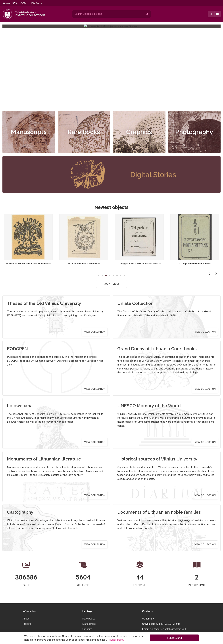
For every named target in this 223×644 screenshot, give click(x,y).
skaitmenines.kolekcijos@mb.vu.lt (168, 629)
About (24, 3)
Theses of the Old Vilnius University (44, 303)
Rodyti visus (112, 284)
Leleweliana (20, 406)
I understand (174, 638)
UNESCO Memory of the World (149, 406)
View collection (95, 332)
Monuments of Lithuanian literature (44, 459)
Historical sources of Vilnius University (157, 459)
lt (211, 14)
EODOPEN (17, 349)
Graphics (139, 132)
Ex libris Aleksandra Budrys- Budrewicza (84, 264)
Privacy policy (116, 640)
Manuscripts (29, 132)
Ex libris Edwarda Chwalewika (139, 264)
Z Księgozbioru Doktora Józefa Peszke (195, 264)
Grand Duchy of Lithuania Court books (157, 349)
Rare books (84, 132)
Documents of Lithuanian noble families (159, 512)
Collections (10, 3)
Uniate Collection (135, 303)
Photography (194, 132)
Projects (37, 3)
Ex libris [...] (28, 264)
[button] (108, 104)
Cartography (20, 512)
